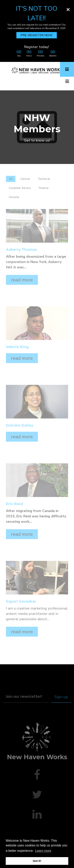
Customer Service (20, 188)
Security (14, 197)
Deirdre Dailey (20, 425)
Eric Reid (14, 504)
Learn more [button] (43, 851)
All (11, 179)
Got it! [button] (37, 861)
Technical (44, 179)
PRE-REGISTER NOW (37, 35)
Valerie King (17, 347)
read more (22, 280)
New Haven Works (37, 757)
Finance (44, 188)
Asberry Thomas (21, 250)
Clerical (25, 179)
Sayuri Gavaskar (21, 602)
